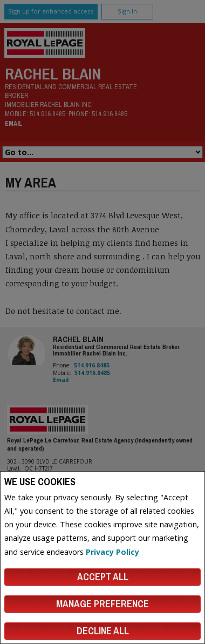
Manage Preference (102, 604)
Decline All (103, 631)
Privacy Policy (112, 552)
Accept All (103, 577)
